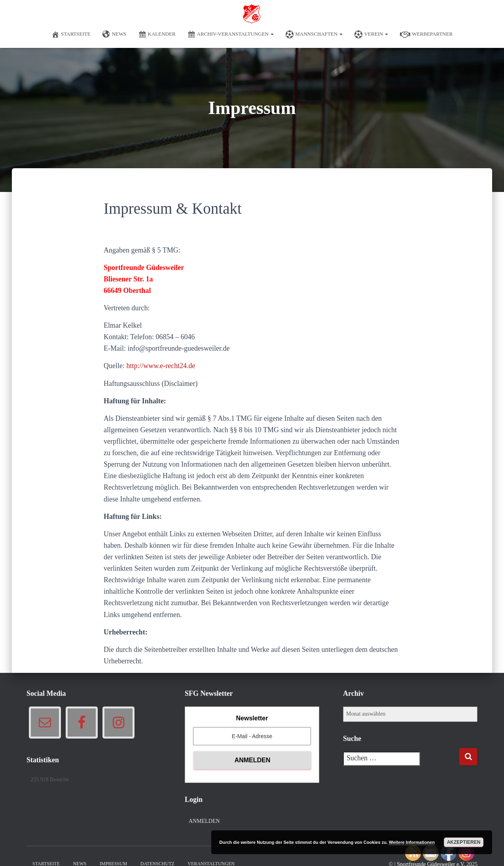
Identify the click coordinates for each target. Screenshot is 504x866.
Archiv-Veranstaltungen (231, 34)
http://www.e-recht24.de (161, 366)
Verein (371, 34)
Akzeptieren (464, 842)
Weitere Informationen (412, 842)
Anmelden (204, 821)
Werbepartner (426, 34)
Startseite (71, 34)
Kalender (157, 34)
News (115, 34)
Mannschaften (314, 34)
